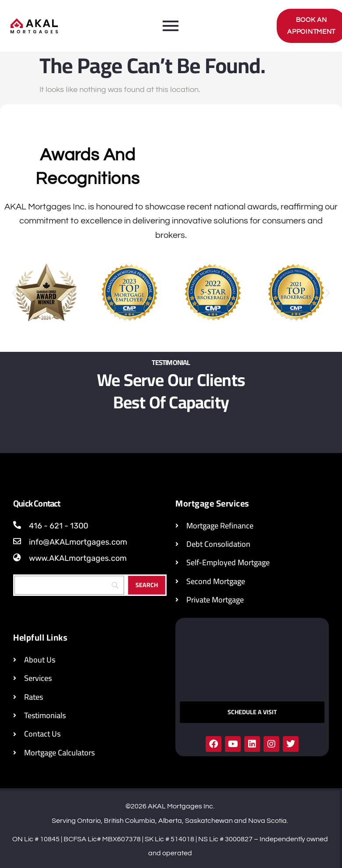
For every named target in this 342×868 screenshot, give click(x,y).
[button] (14, 293)
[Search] (69, 585)
